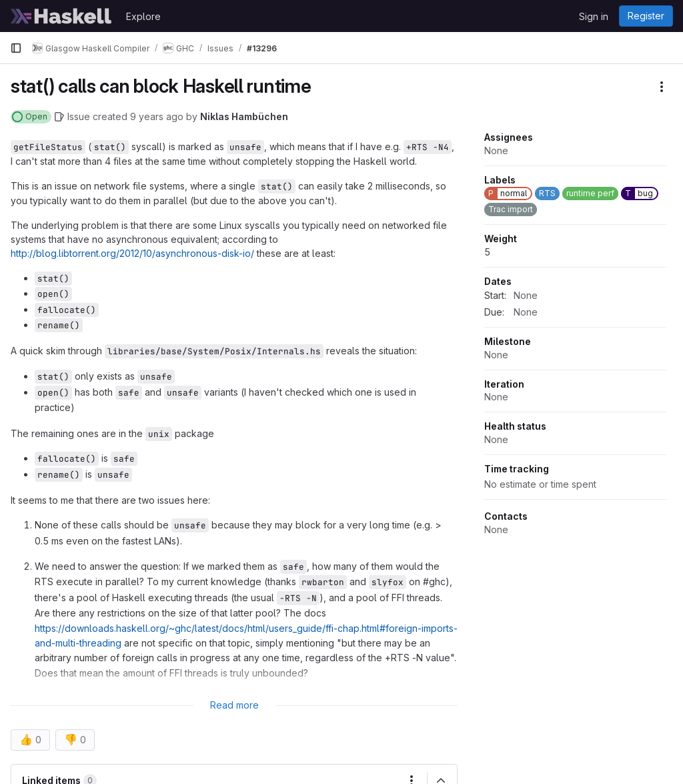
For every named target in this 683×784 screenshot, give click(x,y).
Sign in (594, 16)
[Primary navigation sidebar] (16, 48)
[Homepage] (61, 16)
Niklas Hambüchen (244, 116)
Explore (143, 16)
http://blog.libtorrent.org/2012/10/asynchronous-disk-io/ (132, 253)
